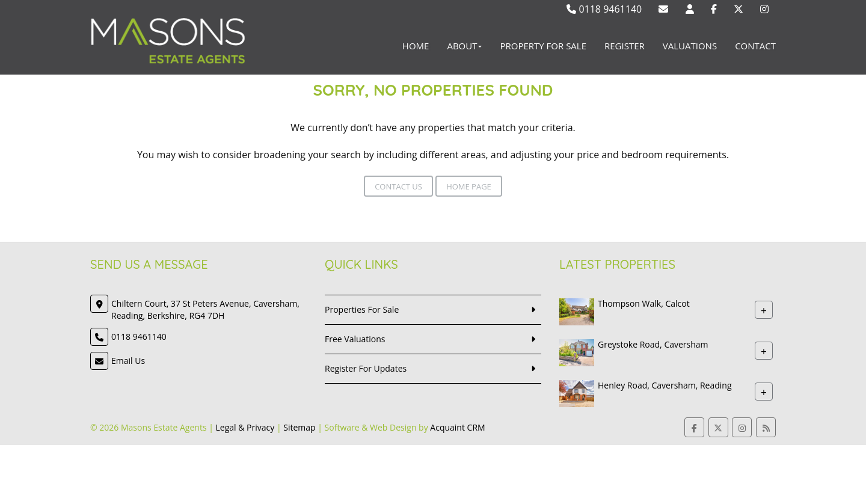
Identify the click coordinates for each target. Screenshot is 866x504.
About (464, 46)
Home (416, 46)
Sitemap (299, 427)
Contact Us (398, 186)
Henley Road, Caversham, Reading (665, 385)
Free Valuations (355, 339)
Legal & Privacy (245, 427)
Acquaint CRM (457, 427)
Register (625, 46)
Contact (755, 46)
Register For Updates (366, 368)
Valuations (690, 46)
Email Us (128, 361)
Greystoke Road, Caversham (653, 344)
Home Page (469, 186)
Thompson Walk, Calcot (644, 303)
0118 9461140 (604, 9)
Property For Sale (543, 46)
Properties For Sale (362, 309)
